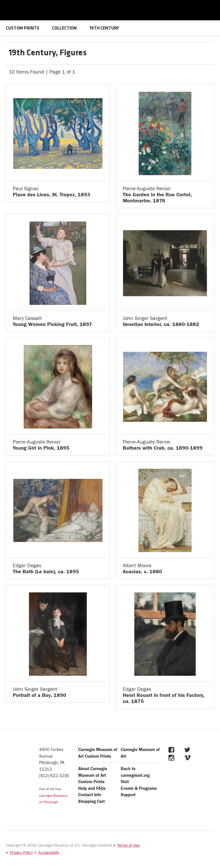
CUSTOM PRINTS (23, 28)
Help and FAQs (92, 789)
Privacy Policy (21, 853)
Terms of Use (128, 845)
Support (128, 795)
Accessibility (49, 853)
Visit (125, 782)
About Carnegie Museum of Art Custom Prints (93, 775)
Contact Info (90, 795)
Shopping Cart (91, 802)
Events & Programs (139, 789)
